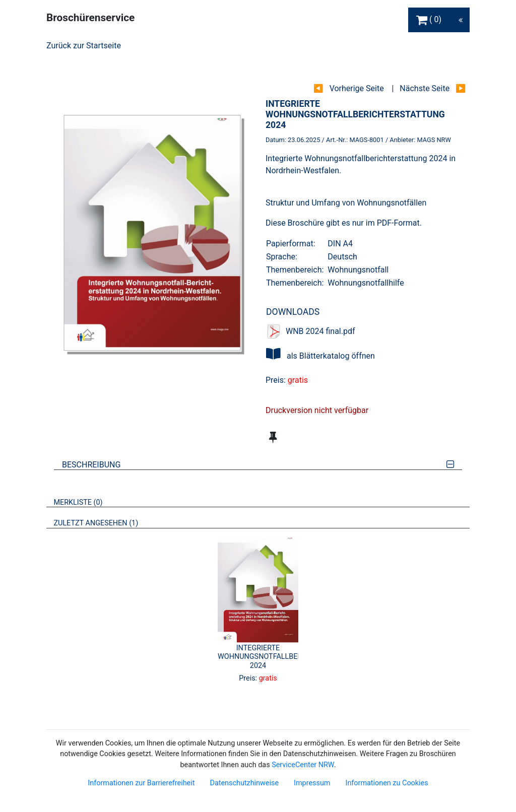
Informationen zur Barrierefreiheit (141, 783)
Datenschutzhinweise (244, 783)
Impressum (312, 783)
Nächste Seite (425, 88)
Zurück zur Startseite (84, 46)
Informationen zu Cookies (386, 783)
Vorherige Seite (357, 88)
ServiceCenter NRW (303, 765)
